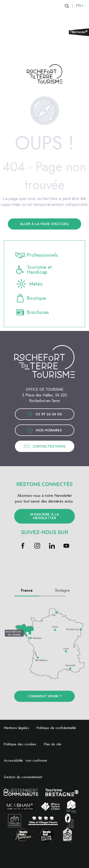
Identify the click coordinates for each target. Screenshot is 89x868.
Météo (29, 284)
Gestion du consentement (23, 777)
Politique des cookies (20, 744)
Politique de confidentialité (56, 728)
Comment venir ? (45, 696)
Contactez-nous (45, 446)
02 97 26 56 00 (44, 414)
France (27, 590)
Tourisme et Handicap (34, 270)
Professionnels (37, 255)
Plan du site (53, 744)
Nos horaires (44, 430)
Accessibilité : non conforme (25, 760)
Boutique (31, 298)
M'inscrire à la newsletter (44, 516)
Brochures (32, 312)
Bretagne (62, 590)
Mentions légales (16, 728)
